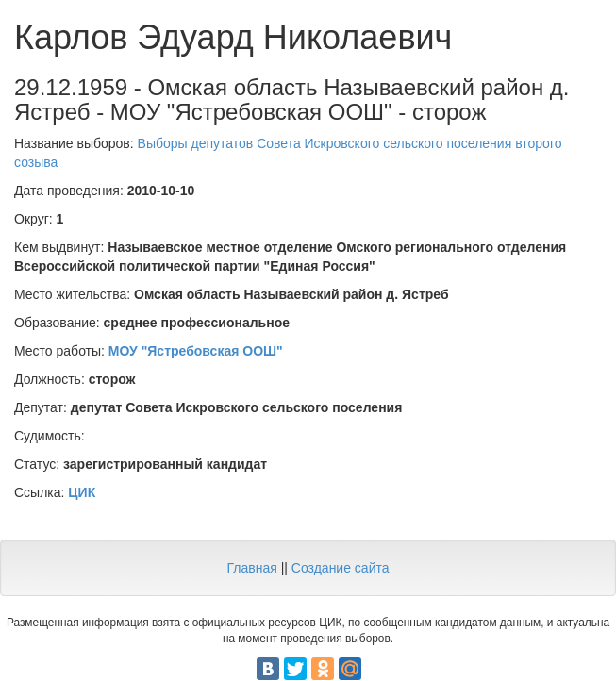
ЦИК (82, 492)
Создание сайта (341, 568)
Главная (251, 568)
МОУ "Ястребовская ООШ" (196, 351)
